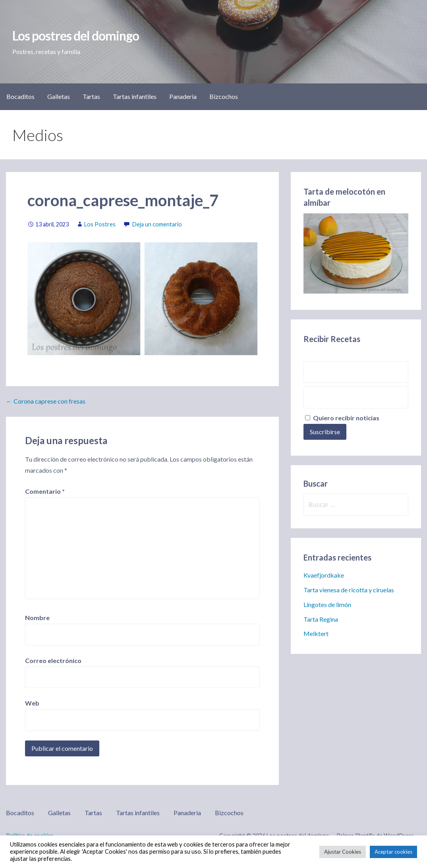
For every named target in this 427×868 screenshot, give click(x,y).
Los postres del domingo (76, 36)
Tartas (91, 96)
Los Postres (100, 224)
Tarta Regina (321, 619)
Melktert (316, 633)
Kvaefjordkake (324, 575)
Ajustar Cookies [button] (343, 852)
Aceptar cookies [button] (393, 852)
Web (32, 703)
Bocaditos (20, 96)
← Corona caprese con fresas (46, 401)
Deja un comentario (157, 224)
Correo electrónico (53, 660)
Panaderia (183, 96)
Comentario (45, 491)
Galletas (59, 96)
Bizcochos (224, 96)
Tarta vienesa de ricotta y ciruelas (349, 590)
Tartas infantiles (135, 96)
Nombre (37, 618)
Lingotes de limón (327, 604)
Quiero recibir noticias (342, 418)
